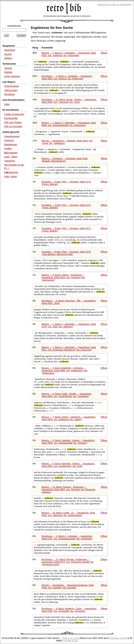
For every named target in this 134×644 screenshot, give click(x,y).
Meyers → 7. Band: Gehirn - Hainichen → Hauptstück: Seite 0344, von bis (69, 418)
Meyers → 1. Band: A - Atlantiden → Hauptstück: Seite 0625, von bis (69, 54)
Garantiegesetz (12, 136)
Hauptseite (10, 50)
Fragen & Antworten (14, 114)
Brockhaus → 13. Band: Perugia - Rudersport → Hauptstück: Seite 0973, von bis (68, 562)
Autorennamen (12, 86)
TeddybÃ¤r (10, 161)
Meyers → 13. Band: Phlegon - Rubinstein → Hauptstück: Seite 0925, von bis (69, 490)
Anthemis (9, 140)
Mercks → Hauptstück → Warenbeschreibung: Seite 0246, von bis (68, 586)
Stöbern (8, 58)
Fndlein (8, 149)
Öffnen (104, 53)
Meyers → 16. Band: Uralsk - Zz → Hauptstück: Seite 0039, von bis (68, 514)
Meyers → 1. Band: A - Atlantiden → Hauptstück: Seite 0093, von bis (69, 124)
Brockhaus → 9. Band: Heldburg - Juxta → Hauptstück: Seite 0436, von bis (69, 610)
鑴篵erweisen (11, 153)
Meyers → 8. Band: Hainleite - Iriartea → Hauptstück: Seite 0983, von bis (68, 465)
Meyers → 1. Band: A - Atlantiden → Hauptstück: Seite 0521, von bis (69, 349)
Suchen (8, 54)
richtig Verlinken (12, 76)
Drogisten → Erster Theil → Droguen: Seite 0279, (66, 253)
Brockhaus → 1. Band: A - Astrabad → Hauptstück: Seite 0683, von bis (67, 77)
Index (7, 104)
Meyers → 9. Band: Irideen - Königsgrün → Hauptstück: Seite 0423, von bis (63, 278)
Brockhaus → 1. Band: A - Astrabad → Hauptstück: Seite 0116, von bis (67, 538)
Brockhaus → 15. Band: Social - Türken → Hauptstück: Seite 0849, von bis (69, 101)
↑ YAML (64, 638)
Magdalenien (11, 145)
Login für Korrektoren (121, 5)
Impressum (103, 5)
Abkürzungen (11, 90)
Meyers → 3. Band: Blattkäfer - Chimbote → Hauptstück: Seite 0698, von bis (65, 371)
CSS (76, 641)
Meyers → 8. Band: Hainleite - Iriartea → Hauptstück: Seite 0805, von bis (68, 442)
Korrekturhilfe (11, 118)
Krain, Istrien (11, 177)
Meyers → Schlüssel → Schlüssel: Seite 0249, (65, 160)
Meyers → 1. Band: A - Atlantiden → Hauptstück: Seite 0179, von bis (69, 325)
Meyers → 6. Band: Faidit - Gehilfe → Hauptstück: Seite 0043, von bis (67, 395)
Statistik (8, 72)
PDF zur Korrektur (13, 126)
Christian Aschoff (118, 638)
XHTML (68, 641)
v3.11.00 (74, 638)
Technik (8, 68)
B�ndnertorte (11, 172)
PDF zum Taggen (13, 122)
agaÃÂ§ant (11, 157)
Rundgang (9, 94)
